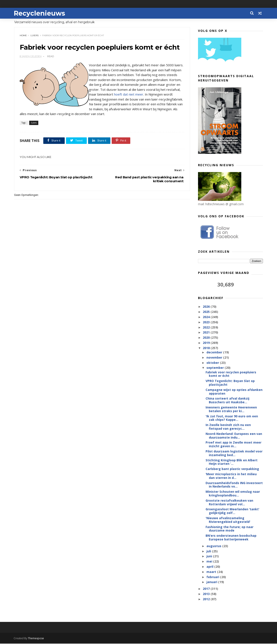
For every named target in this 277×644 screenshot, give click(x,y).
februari (213, 577)
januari (212, 582)
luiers (35, 36)
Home (23, 36)
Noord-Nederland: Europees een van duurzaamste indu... (234, 436)
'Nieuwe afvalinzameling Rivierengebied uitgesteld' (228, 520)
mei (210, 562)
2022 (207, 327)
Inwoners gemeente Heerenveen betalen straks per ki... (231, 409)
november (215, 358)
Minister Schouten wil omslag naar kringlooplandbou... (233, 494)
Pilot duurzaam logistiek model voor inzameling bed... (234, 453)
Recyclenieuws (40, 13)
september (215, 368)
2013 (207, 594)
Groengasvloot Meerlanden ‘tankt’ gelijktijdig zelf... (232, 511)
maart (212, 572)
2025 (207, 312)
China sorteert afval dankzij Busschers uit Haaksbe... (227, 400)
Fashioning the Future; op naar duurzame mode (229, 529)
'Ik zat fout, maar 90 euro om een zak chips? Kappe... (232, 418)
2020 (207, 338)
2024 (207, 317)
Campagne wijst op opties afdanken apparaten (234, 392)
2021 (207, 333)
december (215, 352)
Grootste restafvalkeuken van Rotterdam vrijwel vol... (229, 503)
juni (209, 556)
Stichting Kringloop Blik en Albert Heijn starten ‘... (232, 462)
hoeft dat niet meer (144, 95)
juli (209, 551)
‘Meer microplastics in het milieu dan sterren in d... (231, 476)
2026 (207, 307)
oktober (213, 363)
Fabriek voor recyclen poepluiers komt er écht (231, 374)
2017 (207, 589)
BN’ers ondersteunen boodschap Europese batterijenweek (231, 538)
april (210, 567)
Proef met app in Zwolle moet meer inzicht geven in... (234, 444)
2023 (207, 322)
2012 (207, 599)
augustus (214, 546)
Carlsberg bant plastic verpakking (232, 469)
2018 (207, 348)
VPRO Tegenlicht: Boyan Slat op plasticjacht (230, 383)
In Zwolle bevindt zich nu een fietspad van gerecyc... (228, 427)
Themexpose (36, 639)
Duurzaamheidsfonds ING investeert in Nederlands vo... (234, 485)
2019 (207, 343)
